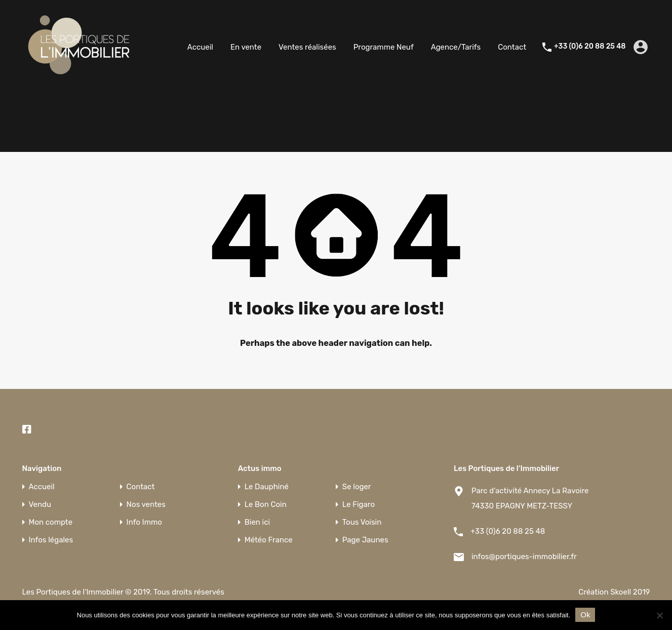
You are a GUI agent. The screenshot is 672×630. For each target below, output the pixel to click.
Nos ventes (146, 505)
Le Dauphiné (267, 487)
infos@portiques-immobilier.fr (524, 557)
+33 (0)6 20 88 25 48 (590, 47)
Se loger (357, 487)
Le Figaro (359, 505)
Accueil (200, 47)
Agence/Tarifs (456, 47)
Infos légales (51, 540)
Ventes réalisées (307, 47)
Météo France (269, 540)
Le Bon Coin (266, 505)
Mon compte (51, 522)
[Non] (659, 616)
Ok (585, 615)
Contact (512, 47)
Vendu (40, 505)
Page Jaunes (365, 540)
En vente (246, 47)
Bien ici (257, 522)
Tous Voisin (362, 522)
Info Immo (144, 522)
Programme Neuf (384, 47)
